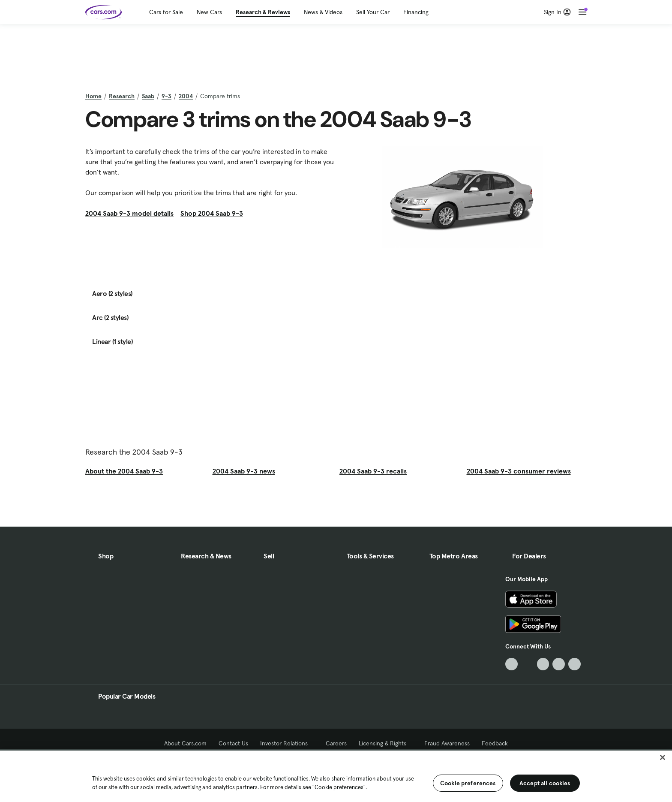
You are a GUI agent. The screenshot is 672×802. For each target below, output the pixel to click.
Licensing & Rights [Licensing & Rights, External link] (385, 743)
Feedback (495, 743)
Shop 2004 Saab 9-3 (212, 213)
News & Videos (323, 12)
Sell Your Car (373, 12)
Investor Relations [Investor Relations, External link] (287, 743)
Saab (148, 96)
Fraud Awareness (447, 743)
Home (93, 96)
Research (122, 96)
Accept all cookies (545, 783)
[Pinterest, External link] (574, 664)
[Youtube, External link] (543, 664)
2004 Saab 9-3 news (244, 471)
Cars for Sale (166, 12)
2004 (186, 96)
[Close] (663, 757)
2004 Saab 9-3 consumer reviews (519, 471)
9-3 (166, 96)
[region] (336, 775)
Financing (416, 12)
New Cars (209, 12)
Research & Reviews (263, 12)
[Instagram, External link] (559, 664)
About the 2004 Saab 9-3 (124, 471)
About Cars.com (185, 743)
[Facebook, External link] (527, 664)
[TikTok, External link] (511, 664)
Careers (336, 743)
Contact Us (233, 743)
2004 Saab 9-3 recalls (373, 471)
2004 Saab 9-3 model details (129, 213)
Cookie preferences (468, 783)
